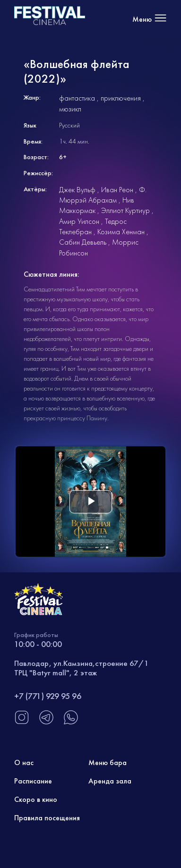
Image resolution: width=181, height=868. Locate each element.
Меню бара (108, 762)
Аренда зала (110, 781)
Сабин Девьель (83, 242)
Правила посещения (47, 818)
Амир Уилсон (79, 221)
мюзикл (70, 109)
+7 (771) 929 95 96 (48, 696)
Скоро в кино (36, 799)
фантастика (77, 98)
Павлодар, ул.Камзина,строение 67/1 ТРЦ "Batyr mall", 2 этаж (82, 668)
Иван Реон (117, 190)
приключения (121, 98)
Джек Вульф (77, 190)
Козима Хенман (121, 232)
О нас (24, 762)
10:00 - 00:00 (38, 644)
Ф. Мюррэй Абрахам (103, 195)
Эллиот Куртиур (125, 210)
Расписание (33, 781)
